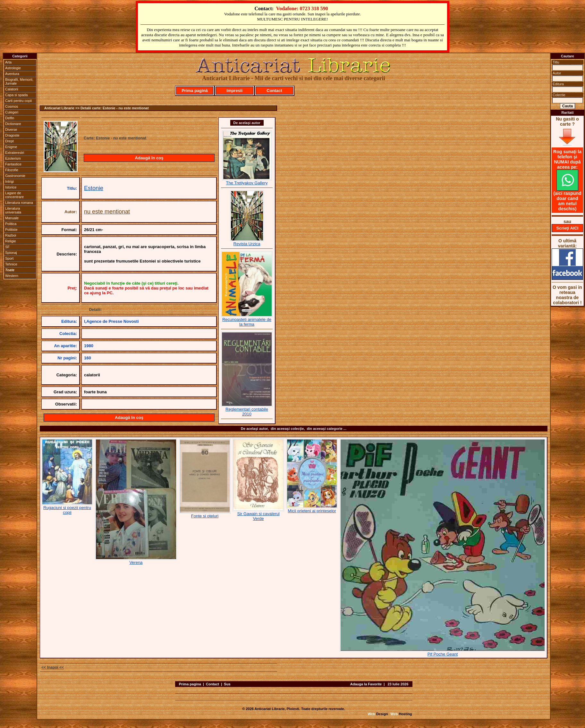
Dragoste (12, 135)
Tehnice (11, 264)
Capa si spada (16, 95)
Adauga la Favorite (366, 684)
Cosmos (12, 106)
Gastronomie (15, 176)
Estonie (94, 188)
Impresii (234, 91)
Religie (11, 241)
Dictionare (13, 124)
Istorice (11, 187)
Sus (227, 684)
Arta (8, 62)
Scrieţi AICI (568, 228)
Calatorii (12, 89)
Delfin (10, 118)
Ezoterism (13, 158)
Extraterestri (15, 153)
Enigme (11, 147)
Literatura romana (19, 203)
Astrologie (13, 68)
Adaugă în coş (149, 158)
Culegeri (12, 112)
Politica (11, 224)
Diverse (11, 130)
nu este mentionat (107, 212)
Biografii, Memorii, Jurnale (19, 81)
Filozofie (12, 170)
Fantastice (13, 164)
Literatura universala (13, 210)
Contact (274, 91)
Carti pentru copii (18, 101)
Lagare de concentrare (14, 195)
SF (7, 247)
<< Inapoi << (53, 667)
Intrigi (9, 181)
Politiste (11, 230)
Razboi (11, 235)
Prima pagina (190, 684)
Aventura (12, 74)
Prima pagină (195, 91)
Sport (9, 258)
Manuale (12, 218)
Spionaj (11, 253)
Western (12, 276)
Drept (9, 141)
